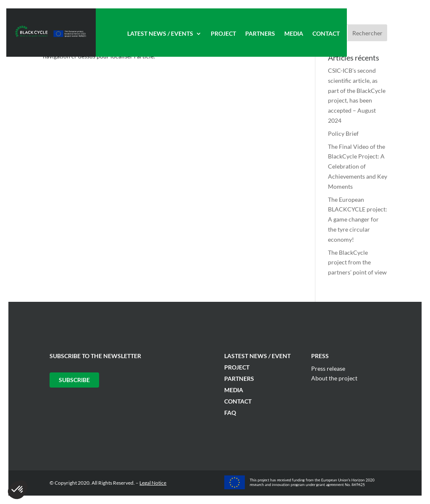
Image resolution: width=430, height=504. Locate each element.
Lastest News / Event (257, 356)
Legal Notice (153, 483)
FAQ (230, 413)
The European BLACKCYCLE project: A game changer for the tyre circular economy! (358, 219)
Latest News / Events (160, 34)
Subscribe (74, 380)
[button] (18, 490)
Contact (326, 34)
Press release (328, 368)
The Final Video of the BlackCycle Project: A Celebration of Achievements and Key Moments (358, 166)
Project (223, 34)
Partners (260, 34)
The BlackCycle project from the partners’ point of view (357, 263)
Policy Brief (343, 133)
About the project (334, 378)
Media (294, 34)
